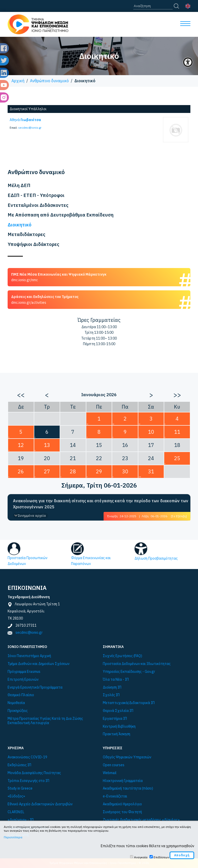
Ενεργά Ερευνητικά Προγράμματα (35, 687)
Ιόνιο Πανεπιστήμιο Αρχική (29, 656)
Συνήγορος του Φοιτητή (122, 812)
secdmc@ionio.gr (30, 128)
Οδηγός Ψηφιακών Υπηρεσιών (127, 757)
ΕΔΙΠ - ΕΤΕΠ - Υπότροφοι (36, 195)
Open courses (114, 765)
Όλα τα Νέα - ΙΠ (116, 680)
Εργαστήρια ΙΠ (115, 719)
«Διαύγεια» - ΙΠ (21, 820)
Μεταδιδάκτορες (27, 234)
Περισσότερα (13, 837)
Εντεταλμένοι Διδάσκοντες (38, 205)
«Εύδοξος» (16, 796)
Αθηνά (25, 120)
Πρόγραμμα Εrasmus (24, 672)
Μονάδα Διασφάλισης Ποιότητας (34, 773)
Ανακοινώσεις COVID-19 (27, 757)
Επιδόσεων (161, 857)
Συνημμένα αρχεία (32, 516)
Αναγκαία (141, 857)
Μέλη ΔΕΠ (19, 185)
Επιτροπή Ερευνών (23, 680)
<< (21, 395)
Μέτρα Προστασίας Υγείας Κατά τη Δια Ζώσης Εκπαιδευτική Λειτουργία (45, 721)
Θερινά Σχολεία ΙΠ (118, 711)
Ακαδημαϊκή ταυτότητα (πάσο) (128, 788)
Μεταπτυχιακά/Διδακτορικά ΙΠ (129, 703)
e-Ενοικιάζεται (115, 796)
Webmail (110, 773)
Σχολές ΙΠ (111, 695)
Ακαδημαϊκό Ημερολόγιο (122, 804)
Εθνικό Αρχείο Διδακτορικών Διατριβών (40, 804)
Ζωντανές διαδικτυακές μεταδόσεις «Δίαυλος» (141, 820)
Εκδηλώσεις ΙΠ (19, 765)
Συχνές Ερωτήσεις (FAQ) (122, 656)
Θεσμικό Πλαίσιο (21, 695)
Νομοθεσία (16, 703)
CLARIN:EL (16, 812)
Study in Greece (20, 788)
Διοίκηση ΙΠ (112, 687)
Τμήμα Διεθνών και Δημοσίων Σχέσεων (39, 664)
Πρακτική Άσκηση (117, 734)
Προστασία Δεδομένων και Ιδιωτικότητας (137, 664)
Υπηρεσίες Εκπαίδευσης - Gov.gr (129, 672)
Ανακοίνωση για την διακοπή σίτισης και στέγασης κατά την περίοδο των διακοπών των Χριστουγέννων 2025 (101, 504)
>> (177, 395)
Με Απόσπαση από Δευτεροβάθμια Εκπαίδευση (61, 215)
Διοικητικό (20, 225)
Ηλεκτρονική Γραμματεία (123, 781)
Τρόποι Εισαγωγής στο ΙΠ (28, 781)
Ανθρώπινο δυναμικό (49, 81)
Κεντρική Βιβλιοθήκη (119, 727)
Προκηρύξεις (18, 711)
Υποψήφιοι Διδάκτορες (34, 244)
